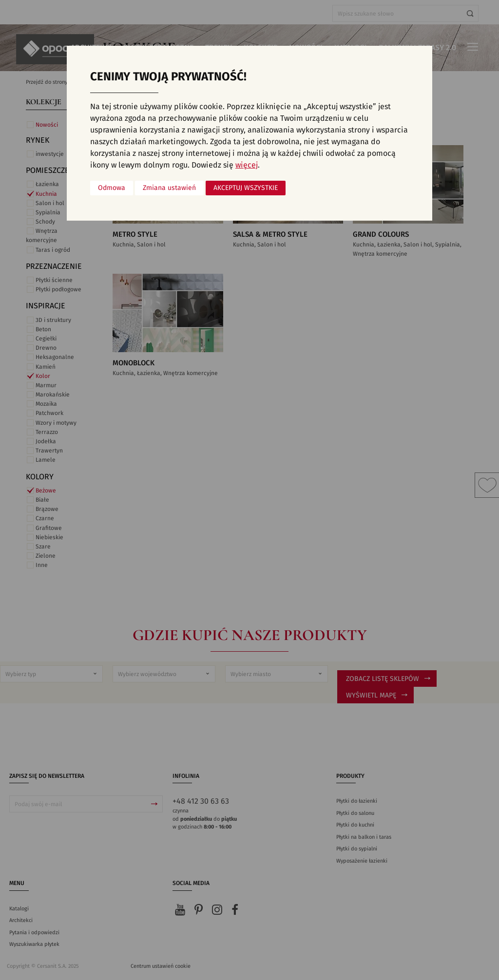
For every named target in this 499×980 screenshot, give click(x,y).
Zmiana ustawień (169, 188)
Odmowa (112, 188)
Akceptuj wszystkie (246, 188)
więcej (247, 165)
